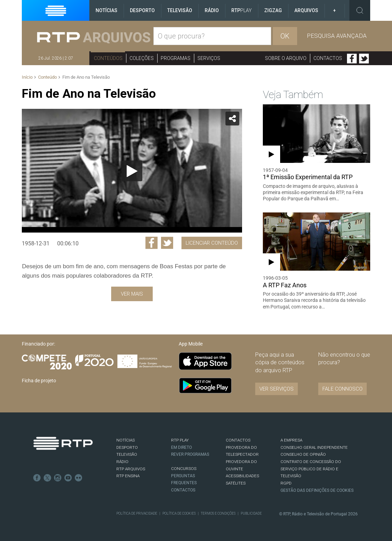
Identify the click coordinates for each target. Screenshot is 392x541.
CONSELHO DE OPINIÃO (303, 454)
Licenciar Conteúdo (212, 243)
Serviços (209, 58)
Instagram (58, 478)
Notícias (106, 10)
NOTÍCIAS (126, 440)
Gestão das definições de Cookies (317, 490)
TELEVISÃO (127, 454)
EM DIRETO (181, 447)
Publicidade (251, 513)
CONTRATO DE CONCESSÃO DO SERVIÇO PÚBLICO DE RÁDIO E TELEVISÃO (311, 469)
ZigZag (273, 10)
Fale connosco (342, 389)
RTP (242, 10)
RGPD (286, 483)
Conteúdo (47, 77)
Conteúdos (108, 58)
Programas (176, 58)
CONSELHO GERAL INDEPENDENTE (314, 447)
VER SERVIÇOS (277, 389)
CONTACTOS (238, 440)
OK (285, 36)
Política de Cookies (179, 513)
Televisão (180, 10)
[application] (132, 171)
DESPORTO (127, 447)
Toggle (360, 10)
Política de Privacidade (137, 513)
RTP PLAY (180, 440)
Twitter (364, 59)
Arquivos (306, 10)
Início (27, 77)
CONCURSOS (184, 469)
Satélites (236, 483)
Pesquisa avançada (337, 36)
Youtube (68, 478)
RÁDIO (122, 462)
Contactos (328, 58)
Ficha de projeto (39, 381)
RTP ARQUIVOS (131, 469)
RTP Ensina (128, 476)
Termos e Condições (218, 513)
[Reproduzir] (132, 171)
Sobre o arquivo (286, 58)
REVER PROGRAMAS (190, 454)
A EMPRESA (291, 440)
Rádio (212, 10)
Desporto (142, 10)
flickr (79, 478)
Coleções (142, 58)
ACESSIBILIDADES (242, 476)
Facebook (352, 59)
